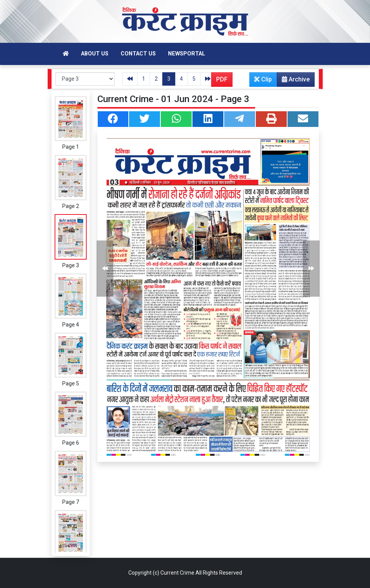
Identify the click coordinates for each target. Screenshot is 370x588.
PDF (222, 79)
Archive (293, 81)
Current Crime (177, 573)
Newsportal (187, 54)
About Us (95, 54)
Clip (263, 79)
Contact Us (138, 54)
